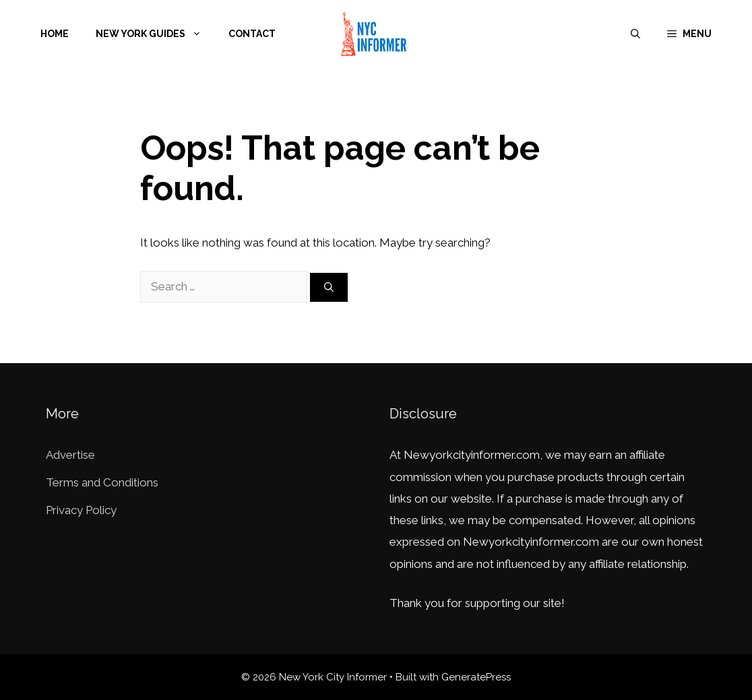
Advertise (70, 455)
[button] (689, 34)
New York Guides (155, 34)
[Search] (329, 287)
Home (55, 34)
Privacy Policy (81, 510)
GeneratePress (476, 677)
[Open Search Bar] (635, 34)
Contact (252, 34)
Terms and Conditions (102, 482)
